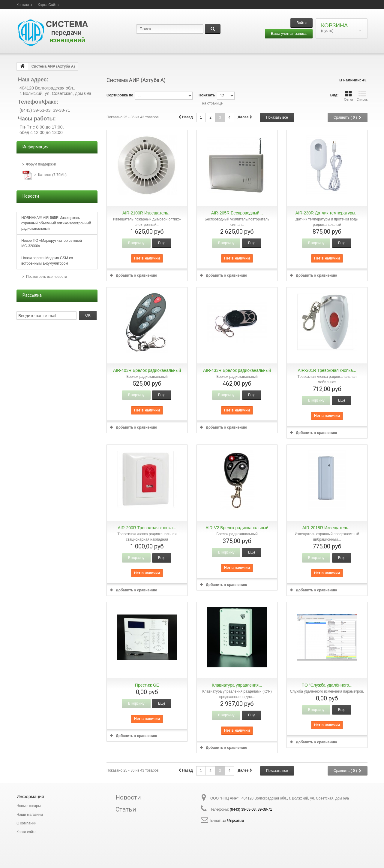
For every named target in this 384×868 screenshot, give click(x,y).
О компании (26, 823)
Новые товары (29, 806)
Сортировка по (120, 95)
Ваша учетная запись (289, 34)
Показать (207, 95)
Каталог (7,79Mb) (52, 175)
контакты (24, 5)
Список (362, 96)
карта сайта (48, 5)
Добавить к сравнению (136, 275)
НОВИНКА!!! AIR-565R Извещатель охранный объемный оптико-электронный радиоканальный (56, 223)
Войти (301, 23)
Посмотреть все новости (46, 277)
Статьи (126, 809)
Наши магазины (30, 815)
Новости (128, 797)
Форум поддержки (41, 164)
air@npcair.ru (233, 821)
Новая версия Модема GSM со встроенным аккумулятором (47, 261)
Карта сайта (27, 832)
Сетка (348, 96)
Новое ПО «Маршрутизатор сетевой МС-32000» (52, 243)
